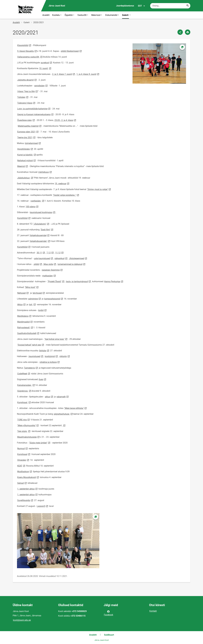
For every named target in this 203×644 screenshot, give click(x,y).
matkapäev (49, 276)
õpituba (44, 350)
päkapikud (61, 258)
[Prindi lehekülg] (188, 32)
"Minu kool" (32, 287)
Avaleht (46, 15)
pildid (38, 264)
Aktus (22, 304)
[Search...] (188, 6)
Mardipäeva (25, 316)
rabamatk (63, 397)
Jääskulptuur (25, 178)
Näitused (23, 293)
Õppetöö (70, 15)
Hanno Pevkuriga (114, 281)
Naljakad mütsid (27, 160)
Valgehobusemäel (40, 235)
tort (33, 304)
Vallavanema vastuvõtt (30, 57)
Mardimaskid (25, 322)
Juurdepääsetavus (125, 6)
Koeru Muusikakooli (28, 477)
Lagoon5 (43, 506)
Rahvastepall (25, 327)
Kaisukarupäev (26, 385)
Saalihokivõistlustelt (28, 333)
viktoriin (65, 356)
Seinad (22, 483)
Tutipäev (23, 97)
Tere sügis (24, 431)
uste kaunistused (44, 258)
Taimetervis (31, 368)
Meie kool (97, 15)
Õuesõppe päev (26, 120)
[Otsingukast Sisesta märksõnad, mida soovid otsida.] (170, 6)
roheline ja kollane (50, 362)
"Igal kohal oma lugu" (56, 339)
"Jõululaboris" (41, 224)
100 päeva (32, 206)
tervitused (39, 293)
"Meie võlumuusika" (28, 425)
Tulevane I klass (26, 103)
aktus (49, 397)
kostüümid (51, 356)
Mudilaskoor (25, 471)
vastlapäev (38, 201)
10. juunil (45, 68)
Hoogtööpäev (25, 149)
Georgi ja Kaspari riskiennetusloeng (36, 114)
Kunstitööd (24, 218)
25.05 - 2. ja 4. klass (65, 120)
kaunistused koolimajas (43, 212)
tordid (43, 310)
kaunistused (36, 356)
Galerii (127, 15)
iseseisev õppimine (52, 270)
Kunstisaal (24, 402)
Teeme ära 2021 (27, 137)
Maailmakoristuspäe (29, 437)
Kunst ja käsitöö (27, 155)
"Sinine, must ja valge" (99, 189)
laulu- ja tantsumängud (79, 281)
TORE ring (24, 420)
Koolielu (57, 15)
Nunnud (23, 448)
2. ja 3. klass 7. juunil (64, 74)
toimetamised (33, 143)
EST (142, 6)
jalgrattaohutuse (63, 414)
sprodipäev (41, 86)
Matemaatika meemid (30, 126)
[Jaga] (180, 32)
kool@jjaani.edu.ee (22, 620)
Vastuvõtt (83, 15)
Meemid (23, 166)
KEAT (21, 466)
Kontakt (153, 611)
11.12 (60, 253)
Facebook (109, 613)
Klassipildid (24, 45)
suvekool (47, 62)
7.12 (50, 253)
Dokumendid (112, 15)
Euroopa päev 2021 (28, 132)
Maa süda (50, 264)
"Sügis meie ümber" (40, 443)
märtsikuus (45, 172)
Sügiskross (24, 391)
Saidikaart (109, 635)
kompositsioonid (54, 299)
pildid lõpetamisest (71, 51)
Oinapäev (23, 460)
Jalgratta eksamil (27, 80)
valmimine (35, 299)
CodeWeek (24, 374)
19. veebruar (62, 183)
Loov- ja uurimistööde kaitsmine (34, 109)
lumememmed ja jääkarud (72, 264)
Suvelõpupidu (25, 500)
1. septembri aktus (28, 489)
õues (43, 379)
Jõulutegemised (78, 258)
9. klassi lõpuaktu (27, 51)
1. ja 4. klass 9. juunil (88, 74)
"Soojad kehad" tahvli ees (31, 345)
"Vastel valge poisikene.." (66, 195)
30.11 (41, 253)
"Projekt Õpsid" (56, 281)
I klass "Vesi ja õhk (28, 91)
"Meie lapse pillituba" (76, 408)
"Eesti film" (47, 230)
